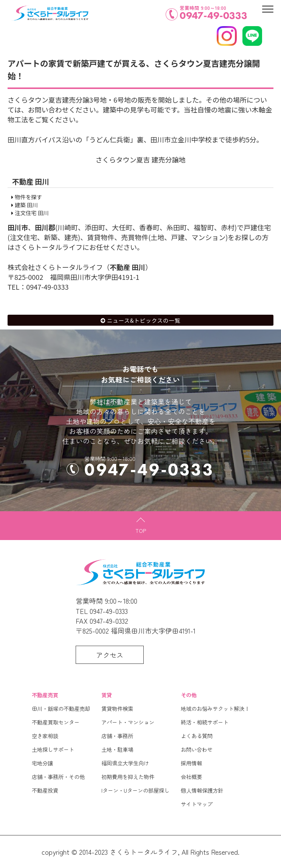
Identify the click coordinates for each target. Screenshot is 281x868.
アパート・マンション (128, 722)
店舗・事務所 (117, 736)
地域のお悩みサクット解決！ (215, 708)
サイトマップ (197, 804)
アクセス (110, 655)
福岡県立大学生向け (125, 763)
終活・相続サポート (205, 722)
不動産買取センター (56, 722)
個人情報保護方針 (202, 790)
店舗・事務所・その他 (58, 777)
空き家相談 (45, 736)
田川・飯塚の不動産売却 (61, 708)
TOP (141, 530)
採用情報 (191, 763)
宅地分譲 (42, 763)
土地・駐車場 (117, 749)
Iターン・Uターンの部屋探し (135, 790)
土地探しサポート (53, 749)
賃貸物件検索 (117, 708)
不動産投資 (45, 790)
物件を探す (28, 197)
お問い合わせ (197, 749)
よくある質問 (197, 736)
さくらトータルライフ (144, 852)
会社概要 (191, 777)
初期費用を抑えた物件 (128, 777)
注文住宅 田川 (32, 213)
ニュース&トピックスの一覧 (144, 320)
